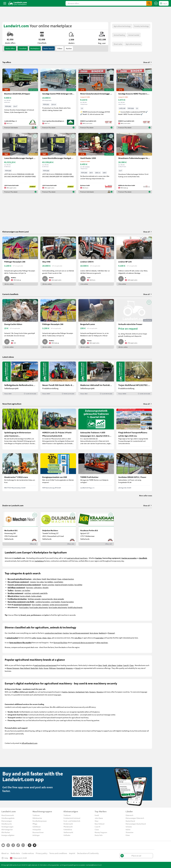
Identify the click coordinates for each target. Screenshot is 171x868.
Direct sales (118, 44)
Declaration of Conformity (88, 853)
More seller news (146, 496)
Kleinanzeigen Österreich (135, 818)
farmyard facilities (60, 642)
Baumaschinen (38, 832)
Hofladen (67, 835)
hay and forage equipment (79, 633)
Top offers (7, 62)
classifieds (23, 48)
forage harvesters (67, 602)
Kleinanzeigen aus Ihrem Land (15, 232)
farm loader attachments (58, 607)
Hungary (92, 692)
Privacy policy (42, 853)
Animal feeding (119, 35)
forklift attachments (75, 607)
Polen (128, 835)
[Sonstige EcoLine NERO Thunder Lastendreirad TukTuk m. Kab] (134, 99)
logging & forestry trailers (64, 585)
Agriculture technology (122, 26)
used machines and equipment (45, 665)
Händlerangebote (8, 818)
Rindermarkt (68, 824)
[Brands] (35, 845)
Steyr (100, 665)
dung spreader (59, 599)
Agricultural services (133, 44)
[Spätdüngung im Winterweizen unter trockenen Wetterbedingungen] (20, 429)
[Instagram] (8, 845)
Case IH (126, 665)
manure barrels (47, 599)
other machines (102, 642)
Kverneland (61, 668)
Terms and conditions (58, 853)
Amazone (69, 668)
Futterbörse (68, 829)
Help (5, 858)
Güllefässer (37, 827)
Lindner (119, 665)
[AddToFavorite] (35, 72)
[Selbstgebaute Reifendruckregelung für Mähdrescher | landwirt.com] (20, 378)
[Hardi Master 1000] (96, 163)
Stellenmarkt (68, 832)
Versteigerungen (7, 827)
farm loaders (37, 605)
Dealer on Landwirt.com (13, 505)
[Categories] (30, 845)
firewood (111, 633)
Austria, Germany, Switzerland (73, 692)
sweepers (45, 605)
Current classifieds (10, 294)
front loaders (24, 607)
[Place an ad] (156, 3)
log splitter (78, 585)
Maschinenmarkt (8, 815)
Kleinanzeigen (7, 821)
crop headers (55, 602)
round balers (59, 582)
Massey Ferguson (13, 668)
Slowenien (129, 832)
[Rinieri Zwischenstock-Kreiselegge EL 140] (96, 99)
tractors (66, 633)
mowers (33, 582)
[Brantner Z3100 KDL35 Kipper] (20, 99)
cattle (34, 638)
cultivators (38, 587)
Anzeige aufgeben (8, 835)
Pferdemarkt (68, 827)
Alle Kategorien (7, 829)
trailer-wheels (36, 596)
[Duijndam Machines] (58, 529)
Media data (15, 853)
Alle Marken (6, 832)
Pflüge (35, 824)
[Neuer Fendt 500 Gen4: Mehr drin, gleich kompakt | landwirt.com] (58, 378)
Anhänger (36, 835)
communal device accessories (83, 642)
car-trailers (26, 590)
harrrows (30, 587)
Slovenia (100, 692)
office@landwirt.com (29, 743)
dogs (49, 638)
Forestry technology (141, 26)
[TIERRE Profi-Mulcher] (96, 472)
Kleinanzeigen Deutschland (136, 824)
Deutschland (130, 821)
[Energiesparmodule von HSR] (58, 472)
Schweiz (129, 827)
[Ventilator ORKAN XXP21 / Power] (134, 472)
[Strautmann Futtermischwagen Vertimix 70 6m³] (134, 163)
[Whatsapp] (23, 845)
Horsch (78, 668)
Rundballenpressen (40, 821)
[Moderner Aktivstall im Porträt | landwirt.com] (96, 378)
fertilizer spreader (34, 599)
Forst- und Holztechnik (72, 821)
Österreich (129, 815)
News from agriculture (12, 404)
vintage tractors (68, 579)
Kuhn (41, 668)
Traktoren (36, 815)
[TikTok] (18, 845)
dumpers (18, 590)
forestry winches (48, 585)
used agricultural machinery (77, 558)
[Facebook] (13, 845)
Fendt (44, 579)
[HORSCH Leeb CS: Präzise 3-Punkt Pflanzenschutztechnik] (58, 429)
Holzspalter (37, 829)
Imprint (72, 853)
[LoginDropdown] (164, 3)
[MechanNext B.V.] (20, 529)
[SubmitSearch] (149, 3)
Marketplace (35, 48)
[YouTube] (3, 845)
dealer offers (10, 48)
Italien (128, 829)
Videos (60, 48)
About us (5, 853)
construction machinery (53, 633)
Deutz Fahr (34, 668)
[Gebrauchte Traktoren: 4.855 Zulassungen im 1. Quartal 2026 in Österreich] (96, 429)
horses (39, 638)
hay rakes (40, 582)
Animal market (134, 35)
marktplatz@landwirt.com (94, 865)
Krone (46, 668)
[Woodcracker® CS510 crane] (20, 472)
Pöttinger (52, 668)
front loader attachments (39, 607)
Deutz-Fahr (99, 835)
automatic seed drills (40, 593)
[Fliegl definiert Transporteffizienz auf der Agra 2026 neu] (134, 429)
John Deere (37, 579)
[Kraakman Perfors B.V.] (96, 529)
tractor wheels (25, 596)
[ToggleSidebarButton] (5, 3)
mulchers (28, 593)
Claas (59, 579)
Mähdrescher (37, 818)
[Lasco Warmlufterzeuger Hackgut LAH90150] (58, 163)
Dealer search (48, 48)
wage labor (100, 638)
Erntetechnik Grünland (72, 818)
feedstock (102, 633)
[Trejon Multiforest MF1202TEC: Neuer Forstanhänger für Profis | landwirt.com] (134, 378)
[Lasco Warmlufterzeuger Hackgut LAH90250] (20, 163)
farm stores (94, 633)
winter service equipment (59, 605)
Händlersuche (7, 824)
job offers (78, 638)
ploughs (45, 587)
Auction (69, 48)
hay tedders (49, 582)
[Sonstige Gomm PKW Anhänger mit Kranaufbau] (58, 99)
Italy (87, 692)
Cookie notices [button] (28, 853)
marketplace (39, 561)
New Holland (51, 579)
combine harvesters (43, 602)
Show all (148, 62)
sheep (44, 638)
